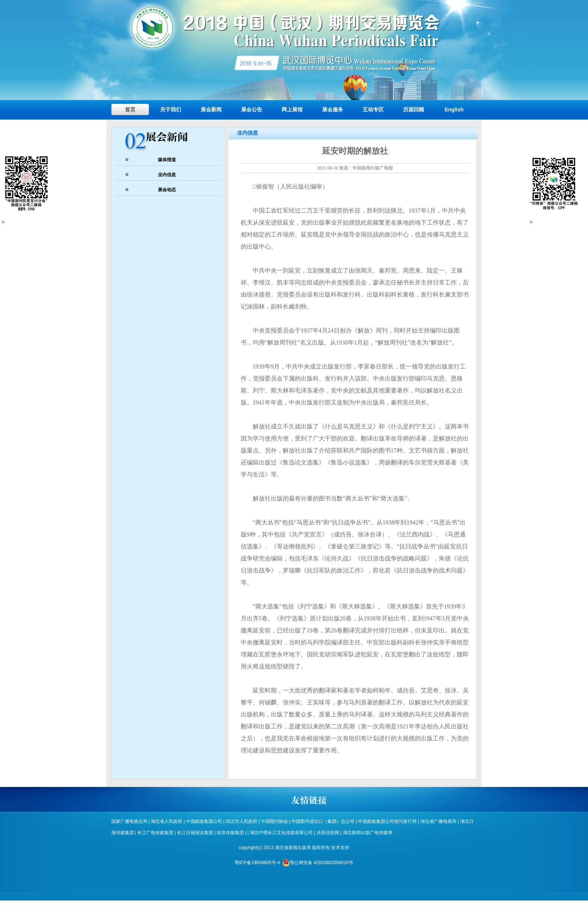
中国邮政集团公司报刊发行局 (387, 821)
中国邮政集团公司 (204, 821)
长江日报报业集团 (195, 833)
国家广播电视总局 (129, 821)
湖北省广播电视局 (438, 821)
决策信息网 (328, 833)
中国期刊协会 (274, 821)
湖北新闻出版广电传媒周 (367, 833)
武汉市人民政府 (241, 821)
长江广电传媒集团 (155, 833)
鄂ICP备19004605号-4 (257, 863)
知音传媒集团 (230, 833)
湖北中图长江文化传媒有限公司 (282, 833)
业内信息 (167, 175)
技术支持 (340, 848)
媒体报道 (167, 160)
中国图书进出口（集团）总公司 (323, 821)
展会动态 (167, 190)
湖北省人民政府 (166, 821)
